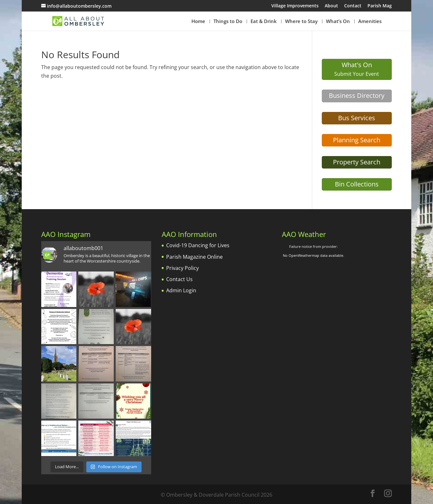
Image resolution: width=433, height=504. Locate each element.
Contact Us (179, 279)
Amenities (370, 22)
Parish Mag (380, 6)
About (331, 6)
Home (198, 22)
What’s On (338, 22)
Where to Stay (301, 22)
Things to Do (228, 22)
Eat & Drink (264, 22)
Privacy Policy (182, 268)
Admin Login (181, 290)
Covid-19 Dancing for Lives (198, 245)
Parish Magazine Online (194, 257)
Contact (353, 6)
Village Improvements (295, 6)
